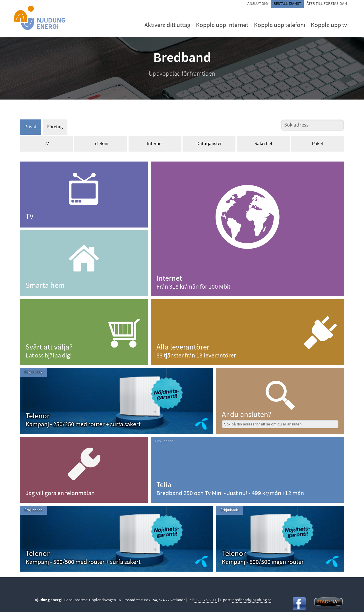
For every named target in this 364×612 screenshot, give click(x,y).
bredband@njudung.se (252, 600)
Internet (155, 144)
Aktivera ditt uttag (167, 25)
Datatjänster (209, 144)
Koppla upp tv (329, 25)
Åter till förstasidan (327, 4)
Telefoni (101, 144)
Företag (55, 127)
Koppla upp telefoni (280, 25)
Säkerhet (263, 144)
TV (46, 144)
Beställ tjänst (287, 4)
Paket (318, 144)
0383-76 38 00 (206, 600)
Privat (31, 127)
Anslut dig (258, 4)
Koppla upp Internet (222, 25)
